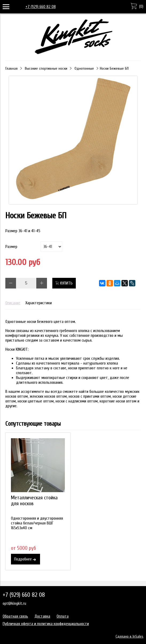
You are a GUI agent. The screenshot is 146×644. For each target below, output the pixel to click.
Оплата (63, 616)
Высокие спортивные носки (46, 68)
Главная (11, 68)
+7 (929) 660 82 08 (41, 7)
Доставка (42, 616)
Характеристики (39, 303)
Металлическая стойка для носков (34, 501)
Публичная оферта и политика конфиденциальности (46, 624)
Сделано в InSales (129, 636)
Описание (13, 303)
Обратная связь (15, 616)
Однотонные (84, 68)
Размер (11, 247)
